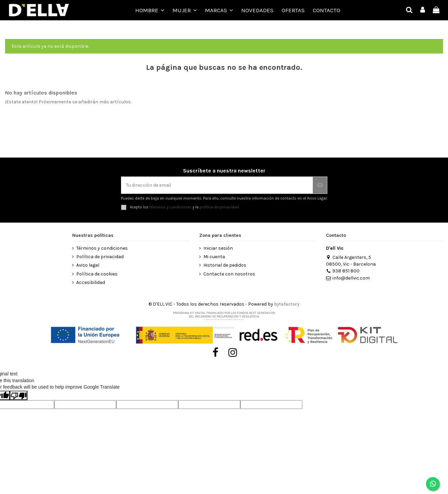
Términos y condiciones (102, 248)
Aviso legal (88, 265)
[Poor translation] (19, 395)
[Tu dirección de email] (217, 185)
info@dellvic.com (348, 278)
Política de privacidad (100, 257)
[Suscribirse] (320, 185)
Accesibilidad (91, 282)
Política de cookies (97, 274)
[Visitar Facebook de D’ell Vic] (215, 353)
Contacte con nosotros (229, 274)
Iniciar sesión (218, 248)
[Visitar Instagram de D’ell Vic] (233, 353)
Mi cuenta (214, 257)
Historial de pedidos (225, 265)
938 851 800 (343, 271)
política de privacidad (219, 207)
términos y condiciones (170, 207)
